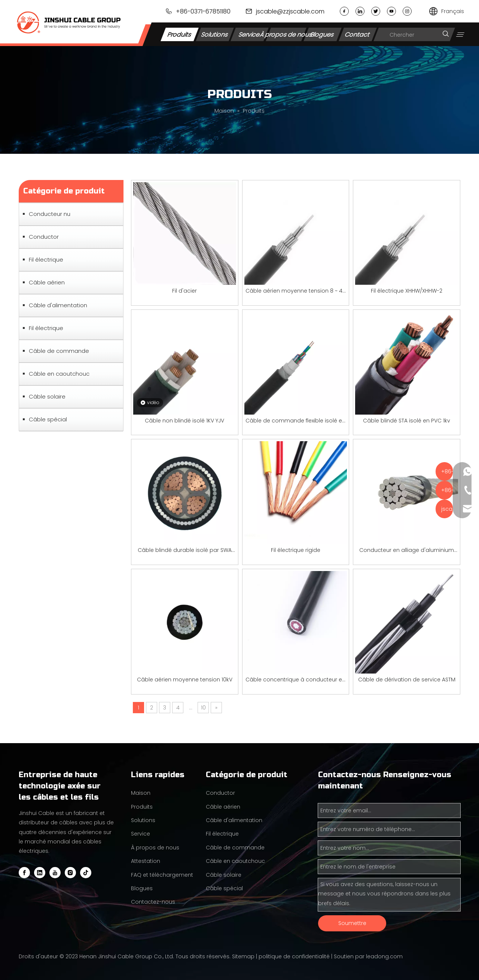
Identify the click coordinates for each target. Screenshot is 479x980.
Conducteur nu (50, 214)
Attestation (146, 861)
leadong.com (384, 956)
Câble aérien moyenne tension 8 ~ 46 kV (296, 291)
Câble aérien (47, 282)
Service (250, 34)
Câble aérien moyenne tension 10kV (185, 680)
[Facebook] (24, 873)
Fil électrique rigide (296, 550)
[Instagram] (70, 873)
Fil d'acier (184, 291)
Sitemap (243, 956)
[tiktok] (86, 873)
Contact (358, 34)
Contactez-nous (153, 902)
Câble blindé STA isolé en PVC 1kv (407, 421)
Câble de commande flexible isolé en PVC (295, 421)
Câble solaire (47, 396)
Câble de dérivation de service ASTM (407, 680)
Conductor (44, 237)
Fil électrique (46, 259)
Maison (141, 793)
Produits (180, 34)
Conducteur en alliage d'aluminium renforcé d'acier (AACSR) (407, 551)
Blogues (322, 34)
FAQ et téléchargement (162, 875)
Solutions (214, 34)
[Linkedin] (40, 873)
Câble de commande (59, 351)
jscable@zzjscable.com (290, 11)
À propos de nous (286, 34)
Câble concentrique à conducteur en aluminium (295, 680)
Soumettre (352, 923)
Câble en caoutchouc (59, 374)
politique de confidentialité (294, 956)
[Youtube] (55, 873)
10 (203, 708)
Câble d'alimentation (58, 305)
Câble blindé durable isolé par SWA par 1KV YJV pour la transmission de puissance (184, 551)
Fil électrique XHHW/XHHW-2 (407, 291)
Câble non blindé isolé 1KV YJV (184, 421)
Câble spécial (48, 419)
